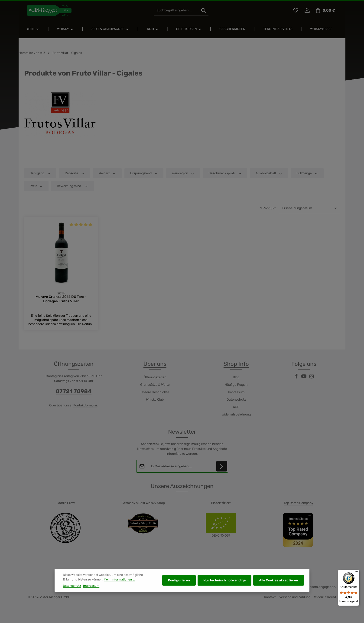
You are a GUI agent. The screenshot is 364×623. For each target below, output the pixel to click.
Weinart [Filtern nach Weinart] (107, 173)
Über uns (155, 364)
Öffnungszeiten (155, 377)
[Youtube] (304, 378)
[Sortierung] (310, 208)
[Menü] (357, 573)
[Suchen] (204, 11)
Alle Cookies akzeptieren (279, 585)
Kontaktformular (85, 406)
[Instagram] (312, 378)
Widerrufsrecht (325, 597)
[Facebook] (297, 378)
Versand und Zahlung (295, 597)
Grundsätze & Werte (155, 385)
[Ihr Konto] (307, 11)
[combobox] (176, 11)
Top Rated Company (299, 503)
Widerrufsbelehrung (236, 415)
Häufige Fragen (236, 385)
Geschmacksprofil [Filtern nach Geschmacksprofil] (225, 173)
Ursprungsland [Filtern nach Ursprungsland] (144, 173)
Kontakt (270, 597)
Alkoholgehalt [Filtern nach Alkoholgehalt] (269, 173)
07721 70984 (74, 392)
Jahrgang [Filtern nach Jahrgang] (40, 173)
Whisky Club (155, 400)
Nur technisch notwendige (224, 585)
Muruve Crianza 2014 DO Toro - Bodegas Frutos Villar (61, 299)
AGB (236, 407)
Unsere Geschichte (155, 392)
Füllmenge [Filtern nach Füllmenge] (307, 173)
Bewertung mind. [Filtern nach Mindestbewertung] (73, 186)
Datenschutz (236, 400)
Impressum (236, 392)
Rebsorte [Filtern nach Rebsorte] (75, 173)
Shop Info (236, 364)
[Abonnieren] (221, 466)
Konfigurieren (179, 585)
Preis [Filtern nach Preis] (36, 186)
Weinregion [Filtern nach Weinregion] (183, 173)
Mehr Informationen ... (119, 584)
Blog (236, 377)
